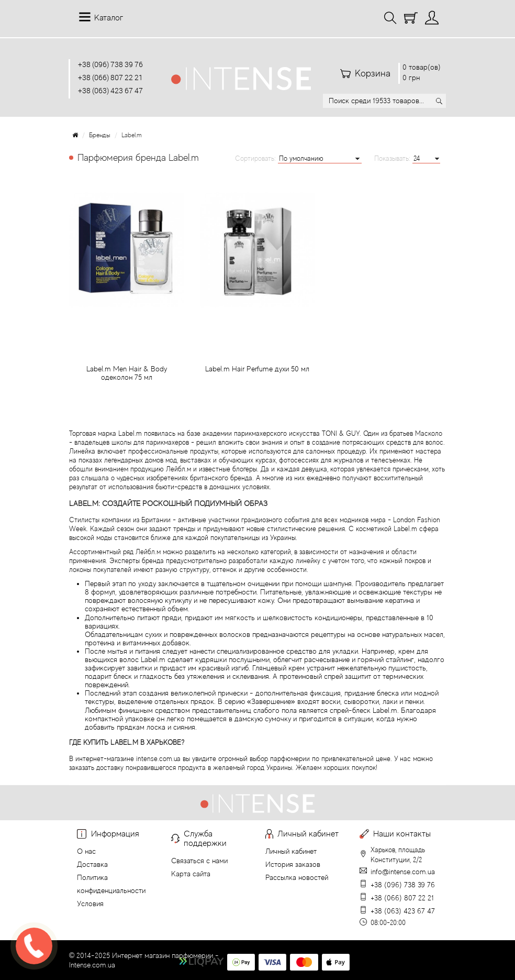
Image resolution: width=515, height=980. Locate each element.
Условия (90, 904)
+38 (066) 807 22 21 (110, 77)
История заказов (293, 864)
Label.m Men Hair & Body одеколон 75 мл (127, 377)
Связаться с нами (199, 861)
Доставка (92, 864)
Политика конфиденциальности (111, 884)
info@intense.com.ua (403, 872)
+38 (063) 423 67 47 (110, 90)
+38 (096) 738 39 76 (110, 64)
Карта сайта (191, 874)
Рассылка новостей (297, 877)
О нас (86, 851)
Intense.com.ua (92, 965)
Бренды (100, 135)
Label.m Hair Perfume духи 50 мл (257, 373)
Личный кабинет (291, 851)
